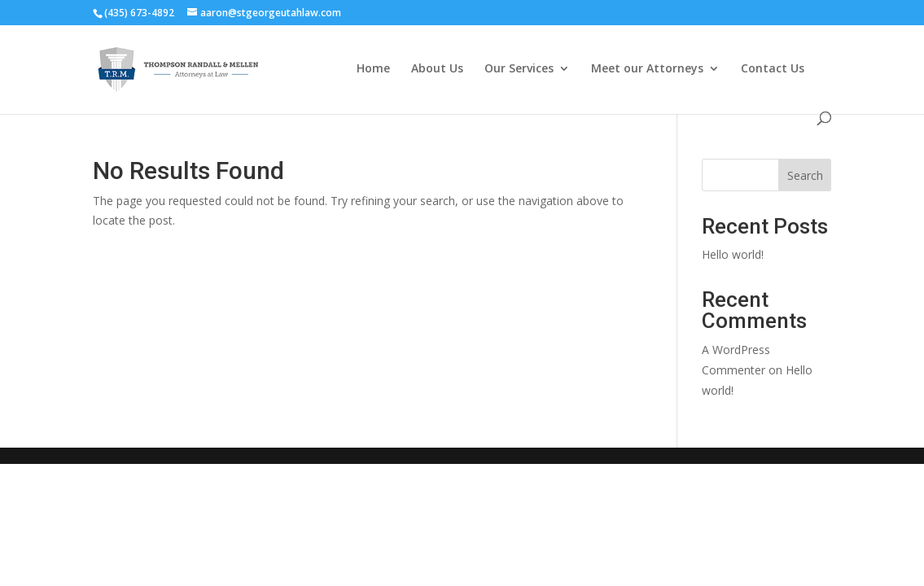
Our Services (519, 69)
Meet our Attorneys (647, 69)
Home (373, 69)
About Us (437, 69)
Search (805, 175)
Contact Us (773, 69)
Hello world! (733, 254)
